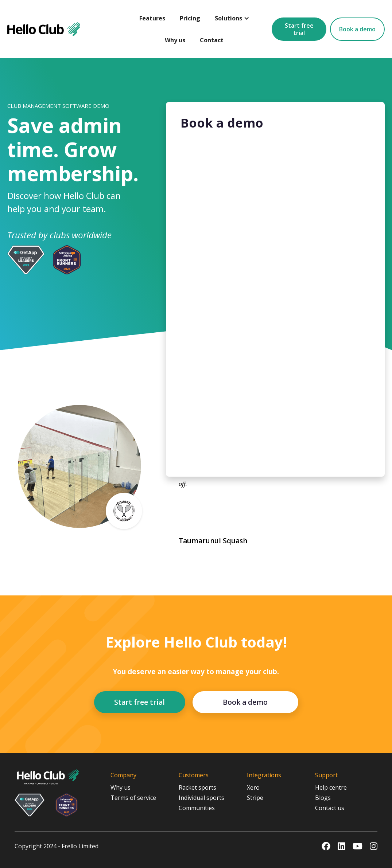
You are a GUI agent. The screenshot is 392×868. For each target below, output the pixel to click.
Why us (175, 40)
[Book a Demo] (275, 302)
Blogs (323, 798)
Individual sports (201, 798)
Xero (253, 787)
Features (152, 18)
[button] (232, 18)
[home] (44, 29)
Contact (212, 40)
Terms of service (133, 798)
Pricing (190, 18)
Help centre (331, 787)
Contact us (330, 808)
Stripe (255, 798)
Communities (197, 808)
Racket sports (197, 787)
